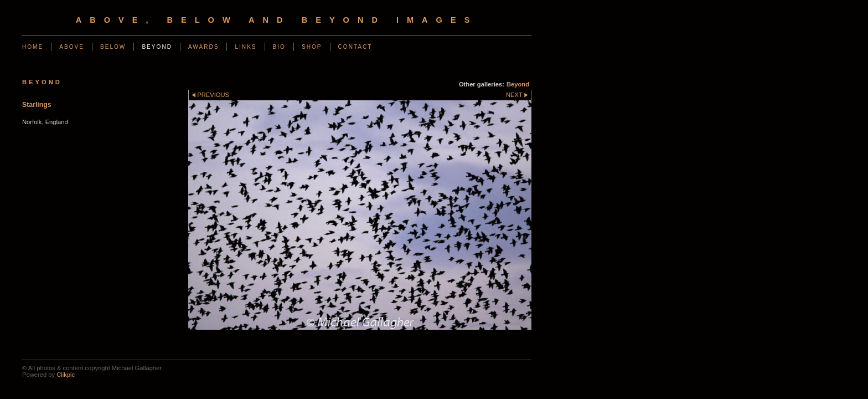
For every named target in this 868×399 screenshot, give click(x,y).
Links (246, 47)
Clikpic (66, 375)
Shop (312, 47)
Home (33, 47)
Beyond (157, 47)
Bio (279, 47)
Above (72, 47)
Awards (204, 47)
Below (113, 47)
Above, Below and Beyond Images (277, 20)
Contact (355, 47)
